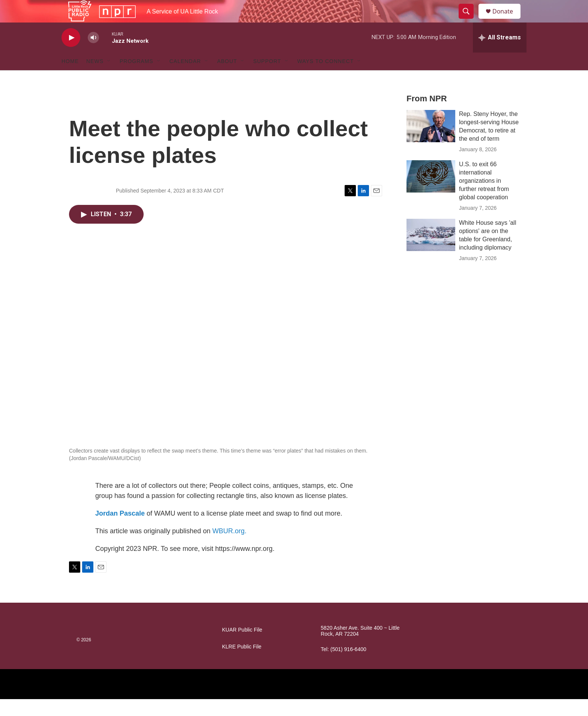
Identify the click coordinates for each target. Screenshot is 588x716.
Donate (507, 20)
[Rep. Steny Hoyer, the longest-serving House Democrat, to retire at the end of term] (431, 143)
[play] (71, 55)
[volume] (93, 55)
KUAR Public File (242, 647)
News (95, 78)
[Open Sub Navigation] (109, 78)
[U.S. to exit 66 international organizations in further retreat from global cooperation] (431, 193)
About (227, 78)
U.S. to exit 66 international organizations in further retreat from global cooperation (484, 198)
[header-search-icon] (469, 20)
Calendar (185, 78)
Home (70, 78)
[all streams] (500, 54)
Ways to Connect (326, 78)
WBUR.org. (229, 548)
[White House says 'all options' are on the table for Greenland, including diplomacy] (431, 252)
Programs (136, 78)
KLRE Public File (242, 664)
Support (267, 78)
